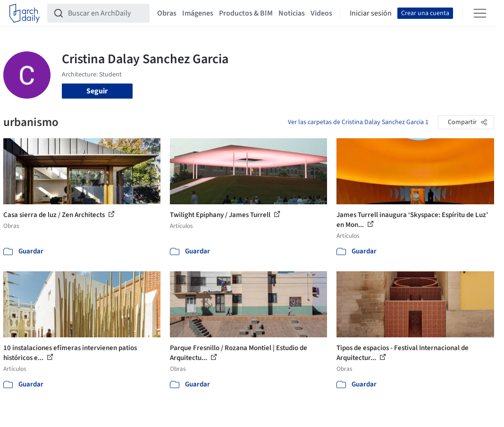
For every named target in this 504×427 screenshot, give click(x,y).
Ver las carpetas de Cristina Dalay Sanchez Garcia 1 (358, 122)
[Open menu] (480, 13)
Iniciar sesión (371, 13)
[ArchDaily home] (25, 13)
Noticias (292, 13)
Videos (321, 13)
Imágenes (198, 13)
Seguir (97, 91)
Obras (167, 13)
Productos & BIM (246, 13)
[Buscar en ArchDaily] (106, 13)
